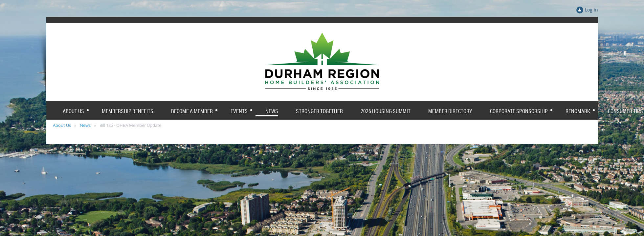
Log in (591, 10)
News (85, 125)
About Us (62, 125)
